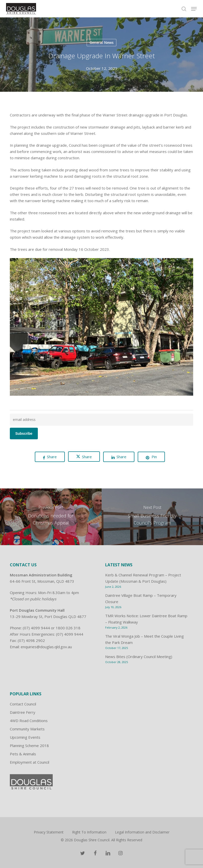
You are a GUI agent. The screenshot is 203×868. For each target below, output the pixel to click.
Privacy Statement (49, 832)
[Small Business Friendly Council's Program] (152, 517)
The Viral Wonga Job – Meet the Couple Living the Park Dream (144, 639)
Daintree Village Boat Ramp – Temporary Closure (141, 598)
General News (101, 42)
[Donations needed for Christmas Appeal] (51, 517)
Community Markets (27, 729)
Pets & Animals (23, 754)
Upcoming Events (25, 737)
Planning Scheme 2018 (29, 746)
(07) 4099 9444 (36, 628)
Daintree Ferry (23, 712)
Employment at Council (30, 762)
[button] (194, 9)
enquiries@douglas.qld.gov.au (46, 647)
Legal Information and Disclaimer (142, 832)
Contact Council (23, 704)
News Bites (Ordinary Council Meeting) (139, 657)
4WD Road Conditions (29, 721)
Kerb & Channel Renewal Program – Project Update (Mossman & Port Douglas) (143, 578)
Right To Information (89, 832)
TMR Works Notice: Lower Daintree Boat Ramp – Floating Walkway (146, 619)
